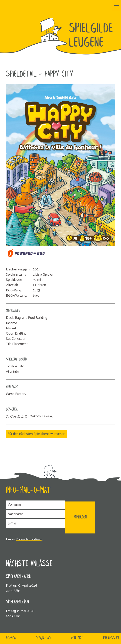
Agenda (11, 638)
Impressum (111, 638)
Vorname (14, 505)
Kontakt (77, 638)
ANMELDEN (80, 517)
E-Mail (12, 523)
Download (43, 638)
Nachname (16, 514)
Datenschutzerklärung (30, 539)
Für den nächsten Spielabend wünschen (36, 434)
